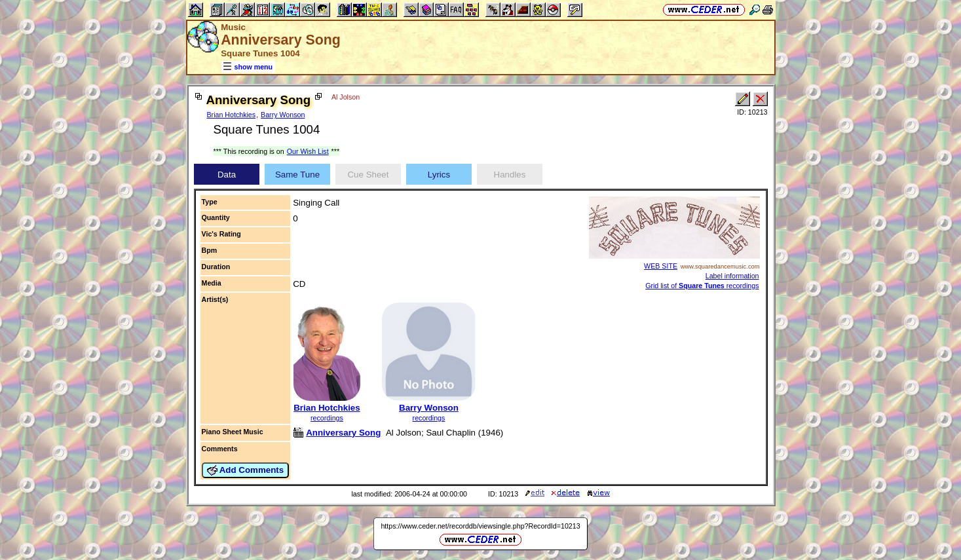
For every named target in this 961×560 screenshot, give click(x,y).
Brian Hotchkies (232, 115)
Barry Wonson (283, 115)
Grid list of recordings (702, 286)
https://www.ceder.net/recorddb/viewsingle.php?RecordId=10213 (480, 526)
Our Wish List (308, 151)
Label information (732, 276)
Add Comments (246, 470)
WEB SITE (661, 266)
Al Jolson (346, 97)
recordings (327, 418)
